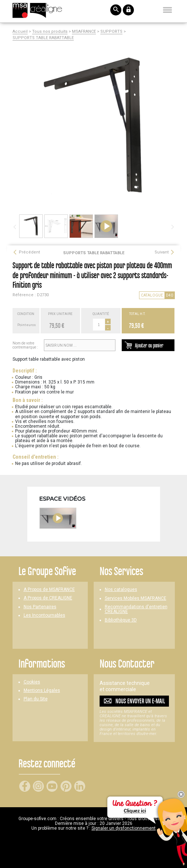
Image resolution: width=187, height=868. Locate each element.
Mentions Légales (42, 691)
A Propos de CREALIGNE (48, 598)
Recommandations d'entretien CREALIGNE (136, 609)
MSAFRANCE (84, 32)
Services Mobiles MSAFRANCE (136, 598)
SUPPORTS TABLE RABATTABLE (43, 38)
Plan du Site (36, 699)
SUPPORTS (111, 32)
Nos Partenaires (40, 607)
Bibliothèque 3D (121, 620)
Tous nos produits (50, 32)
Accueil (20, 32)
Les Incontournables (44, 615)
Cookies (32, 682)
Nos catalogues (121, 590)
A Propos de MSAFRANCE (49, 590)
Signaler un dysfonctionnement (124, 828)
